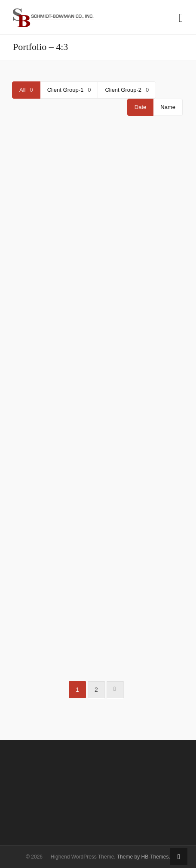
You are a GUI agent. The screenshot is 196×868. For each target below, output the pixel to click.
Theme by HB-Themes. (144, 857)
